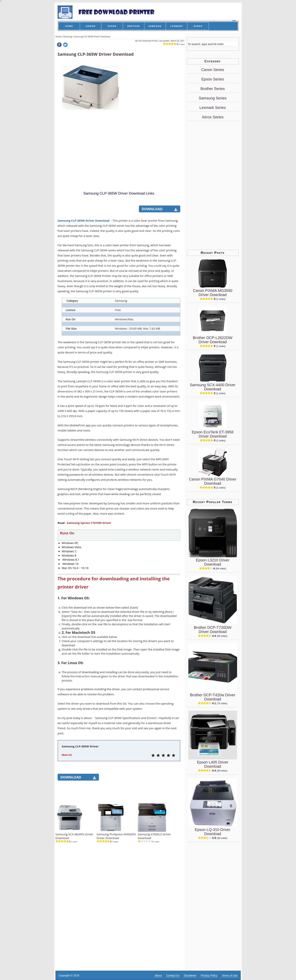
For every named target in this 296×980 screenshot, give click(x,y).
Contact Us (173, 975)
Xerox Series (213, 117)
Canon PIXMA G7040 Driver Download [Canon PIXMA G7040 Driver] (213, 481)
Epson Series (213, 79)
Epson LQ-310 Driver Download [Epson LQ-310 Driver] (213, 832)
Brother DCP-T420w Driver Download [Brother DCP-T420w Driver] (213, 697)
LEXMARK (177, 26)
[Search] (212, 44)
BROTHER (134, 26)
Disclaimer (190, 975)
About (158, 975)
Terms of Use (230, 975)
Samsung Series (213, 98)
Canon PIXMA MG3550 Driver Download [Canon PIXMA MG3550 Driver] (213, 293)
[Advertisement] (152, 118)
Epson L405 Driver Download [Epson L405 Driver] (213, 764)
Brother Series (213, 89)
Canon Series (213, 70)
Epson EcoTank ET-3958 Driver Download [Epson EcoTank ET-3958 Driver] (213, 434)
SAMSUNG (155, 26)
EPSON (112, 26)
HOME (69, 26)
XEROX (198, 26)
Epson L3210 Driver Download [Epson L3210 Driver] (213, 562)
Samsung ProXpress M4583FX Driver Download (116, 836)
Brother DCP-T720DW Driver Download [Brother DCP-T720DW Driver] (213, 630)
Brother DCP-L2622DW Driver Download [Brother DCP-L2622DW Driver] (213, 340)
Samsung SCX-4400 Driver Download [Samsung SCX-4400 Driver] (213, 387)
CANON (90, 26)
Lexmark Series (213, 108)
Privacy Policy (209, 975)
